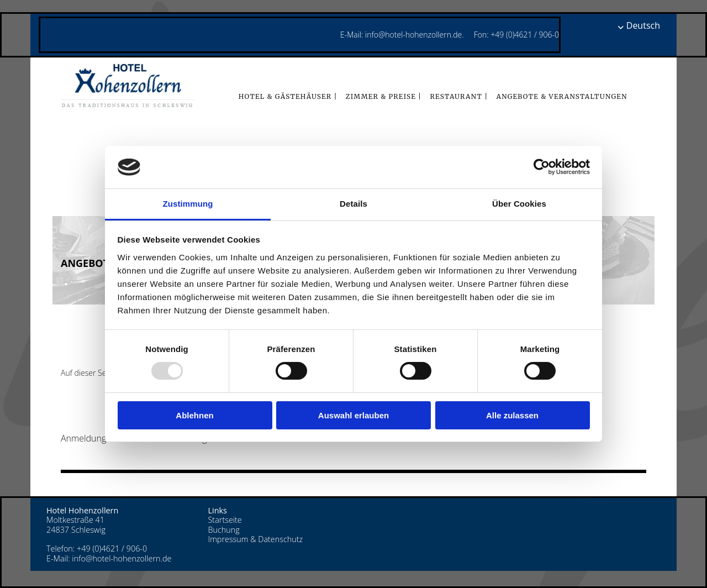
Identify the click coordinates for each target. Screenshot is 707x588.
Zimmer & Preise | (384, 96)
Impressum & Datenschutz (256, 539)
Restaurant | (459, 96)
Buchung (224, 530)
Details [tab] (353, 204)
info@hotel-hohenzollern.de (122, 558)
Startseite (225, 520)
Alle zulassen (512, 415)
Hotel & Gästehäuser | (288, 96)
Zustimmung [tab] (188, 204)
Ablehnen (194, 415)
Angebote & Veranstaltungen (561, 96)
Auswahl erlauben (353, 415)
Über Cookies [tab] (519, 204)
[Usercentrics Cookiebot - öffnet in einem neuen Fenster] (542, 167)
